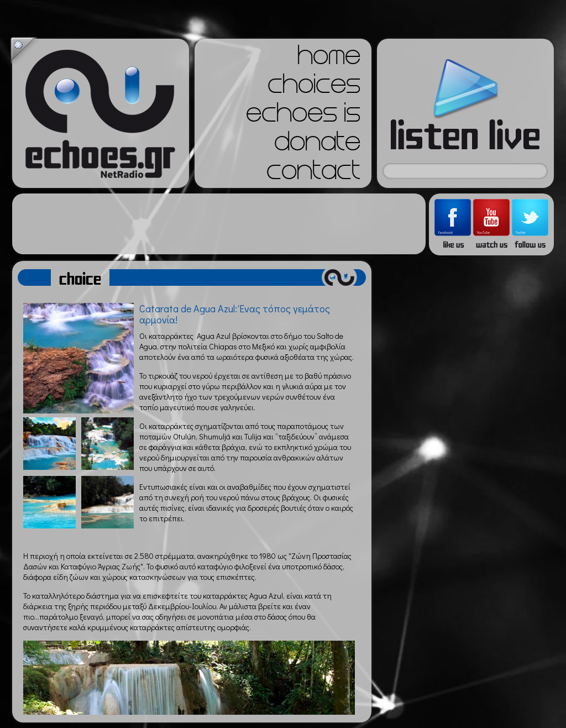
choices (314, 87)
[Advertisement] (219, 224)
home (329, 59)
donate (317, 145)
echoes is (303, 116)
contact (313, 174)
